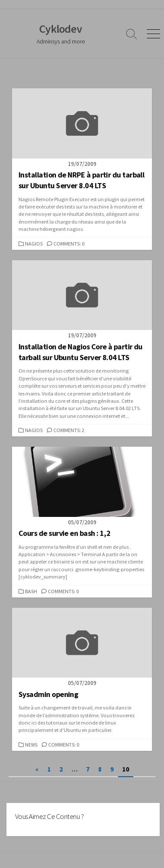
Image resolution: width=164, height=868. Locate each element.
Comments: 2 (69, 430)
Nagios (34, 244)
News (31, 745)
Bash (31, 591)
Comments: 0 (69, 244)
